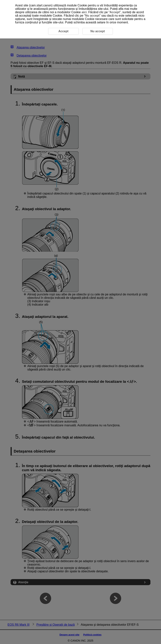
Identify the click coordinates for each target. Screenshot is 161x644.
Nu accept (92, 16)
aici (84, 12)
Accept (115, 12)
